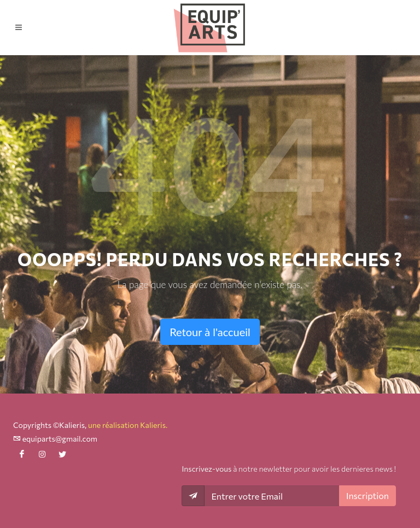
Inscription (367, 495)
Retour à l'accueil (210, 332)
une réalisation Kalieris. (128, 425)
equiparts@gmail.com (55, 439)
